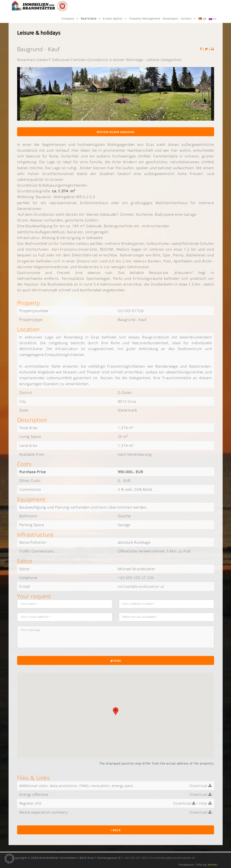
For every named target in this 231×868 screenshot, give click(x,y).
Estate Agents (113, 19)
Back (115, 830)
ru (215, 19)
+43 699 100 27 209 (136, 578)
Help (206, 803)
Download (201, 786)
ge (205, 19)
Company (68, 19)
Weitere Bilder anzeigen (116, 132)
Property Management (145, 19)
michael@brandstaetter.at (141, 586)
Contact (186, 19)
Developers (171, 19)
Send (116, 661)
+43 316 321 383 (135, 858)
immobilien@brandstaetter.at (172, 858)
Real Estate (89, 19)
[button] (9, 859)
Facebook (186, 865)
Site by (207, 865)
